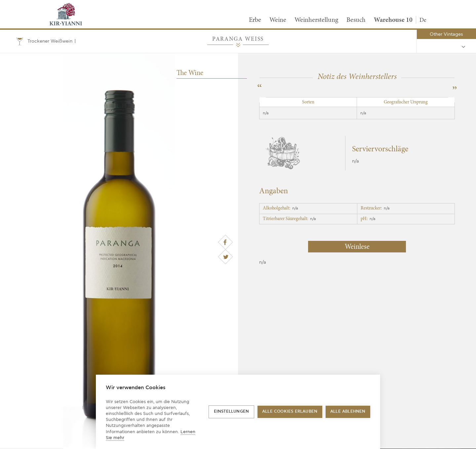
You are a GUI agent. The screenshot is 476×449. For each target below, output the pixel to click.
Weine (278, 20)
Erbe (255, 20)
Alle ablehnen (348, 412)
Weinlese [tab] (357, 247)
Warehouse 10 (393, 20)
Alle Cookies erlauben (290, 412)
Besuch (356, 20)
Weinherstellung (316, 20)
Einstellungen (232, 412)
